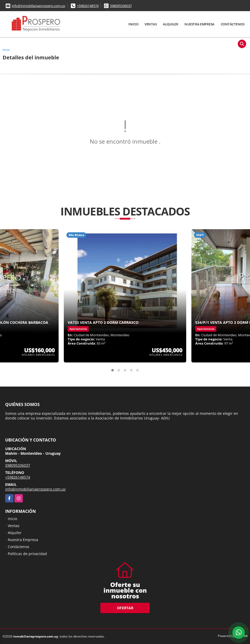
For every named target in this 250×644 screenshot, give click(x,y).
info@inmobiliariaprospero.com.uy (39, 6)
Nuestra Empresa (199, 24)
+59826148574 (88, 6)
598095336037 (121, 6)
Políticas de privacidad (27, 554)
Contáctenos (233, 24)
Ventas (151, 24)
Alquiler (171, 24)
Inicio (133, 24)
